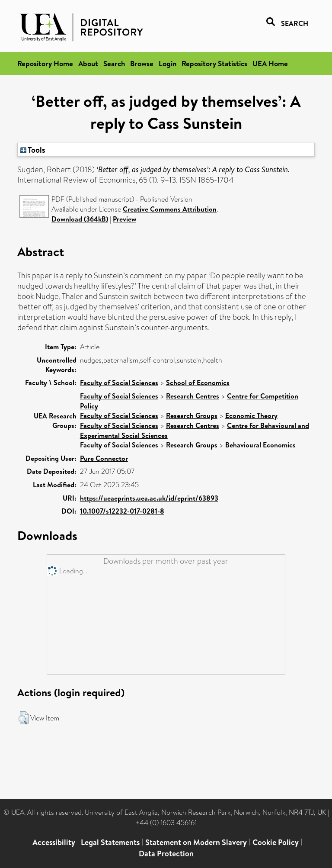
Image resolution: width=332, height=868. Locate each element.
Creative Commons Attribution (170, 209)
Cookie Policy (276, 842)
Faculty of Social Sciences (119, 383)
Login (168, 63)
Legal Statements (110, 842)
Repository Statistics (214, 63)
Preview (124, 219)
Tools (33, 150)
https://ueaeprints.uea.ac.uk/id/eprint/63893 (149, 498)
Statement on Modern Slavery (196, 842)
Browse (142, 63)
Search (114, 63)
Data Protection (166, 854)
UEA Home (270, 63)
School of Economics (198, 383)
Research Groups (192, 415)
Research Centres (193, 396)
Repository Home (45, 63)
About (88, 63)
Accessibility (54, 842)
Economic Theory (251, 415)
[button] (24, 718)
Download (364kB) (80, 219)
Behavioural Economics (260, 445)
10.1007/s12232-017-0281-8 (122, 511)
